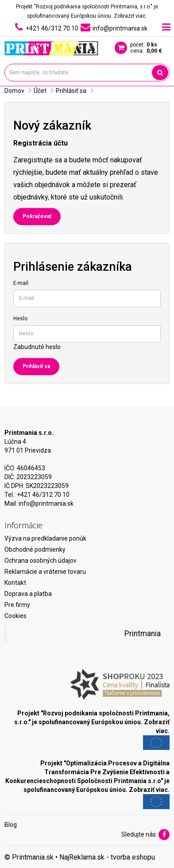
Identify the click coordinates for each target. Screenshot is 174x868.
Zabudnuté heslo (37, 347)
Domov (14, 91)
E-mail (21, 283)
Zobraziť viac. (130, 16)
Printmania (143, 634)
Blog (11, 825)
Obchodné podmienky (35, 549)
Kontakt (15, 583)
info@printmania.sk (46, 503)
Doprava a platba (28, 594)
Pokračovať (37, 216)
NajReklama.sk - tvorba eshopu (107, 857)
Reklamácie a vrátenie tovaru (45, 572)
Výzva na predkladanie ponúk (45, 538)
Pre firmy (17, 605)
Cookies (15, 616)
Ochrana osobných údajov (41, 561)
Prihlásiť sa (71, 91)
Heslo (20, 319)
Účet (40, 91)
